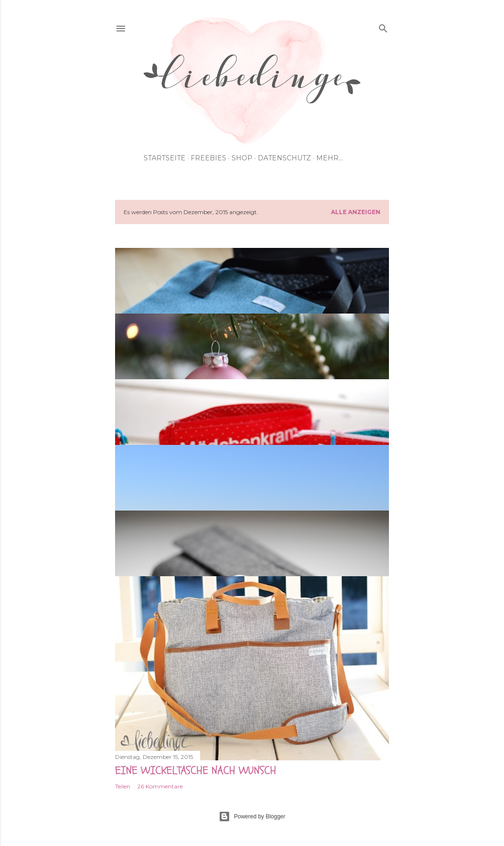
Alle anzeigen (356, 212)
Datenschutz (284, 158)
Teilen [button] (123, 786)
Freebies (208, 158)
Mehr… (330, 158)
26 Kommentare (160, 786)
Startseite (165, 158)
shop (242, 158)
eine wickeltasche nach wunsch (196, 771)
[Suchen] (383, 26)
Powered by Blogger (252, 816)
